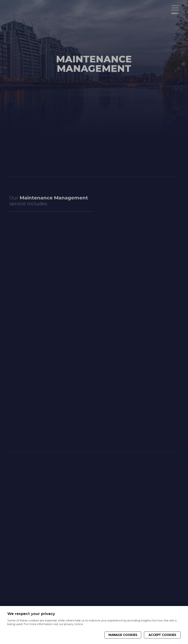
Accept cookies (162, 635)
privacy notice (74, 624)
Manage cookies (123, 635)
